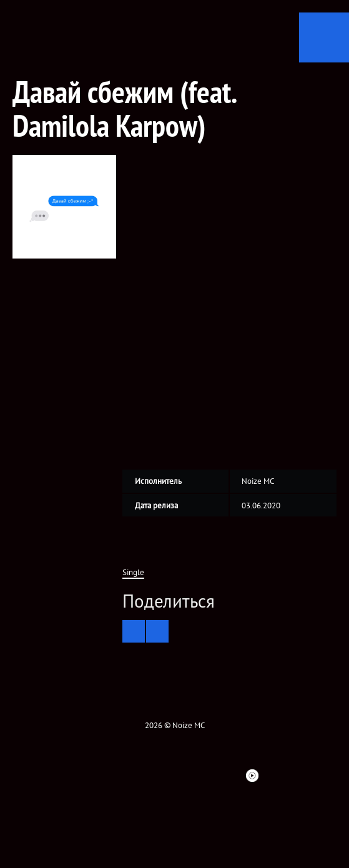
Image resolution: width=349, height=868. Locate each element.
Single (133, 572)
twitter (95, 776)
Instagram (140, 776)
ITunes (185, 776)
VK (117, 776)
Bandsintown (230, 776)
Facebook (72, 776)
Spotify (207, 776)
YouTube (162, 776)
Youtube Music (252, 776)
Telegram (275, 776)
